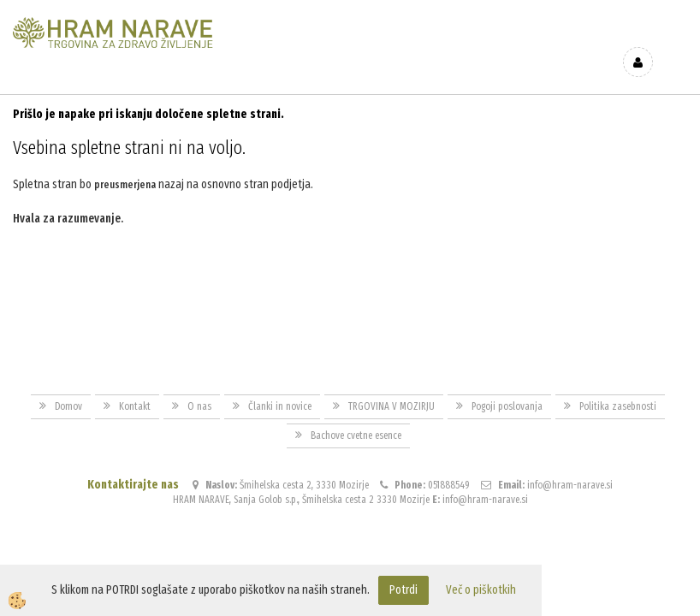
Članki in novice (280, 390)
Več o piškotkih (481, 590)
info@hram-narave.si (570, 469)
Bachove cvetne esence (356, 419)
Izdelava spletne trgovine (332, 557)
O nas (199, 390)
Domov (68, 390)
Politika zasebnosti (618, 390)
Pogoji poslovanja (507, 390)
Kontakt (135, 390)
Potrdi (403, 590)
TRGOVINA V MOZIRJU (392, 390)
